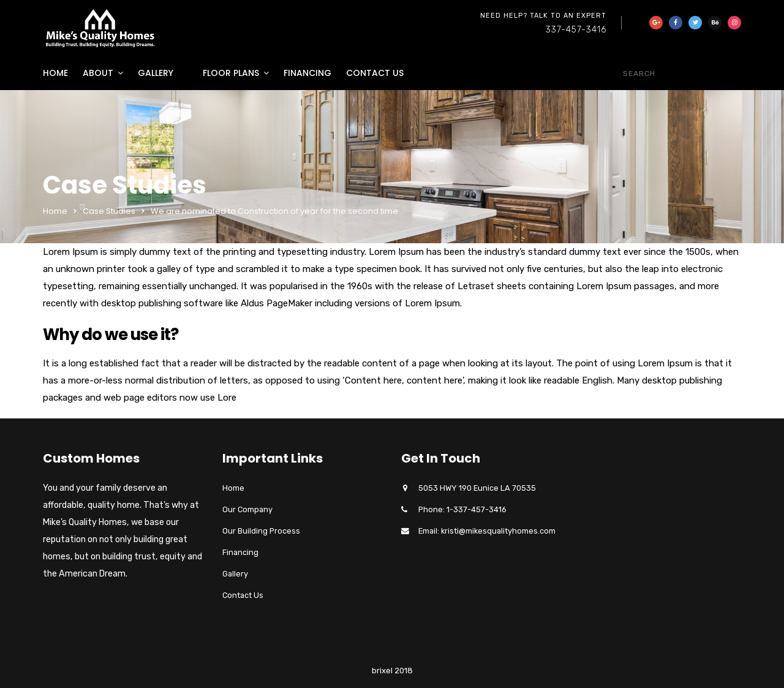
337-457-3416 (576, 30)
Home (55, 73)
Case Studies (109, 211)
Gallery (156, 73)
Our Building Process (261, 531)
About (98, 73)
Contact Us (375, 73)
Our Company (247, 509)
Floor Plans (231, 73)
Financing (307, 73)
